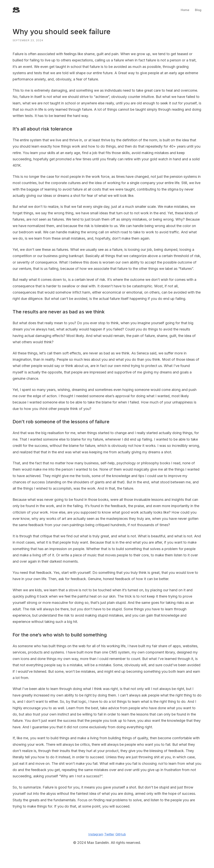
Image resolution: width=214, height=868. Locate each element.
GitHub (121, 834)
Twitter (109, 834)
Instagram (96, 834)
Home (185, 10)
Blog (198, 10)
